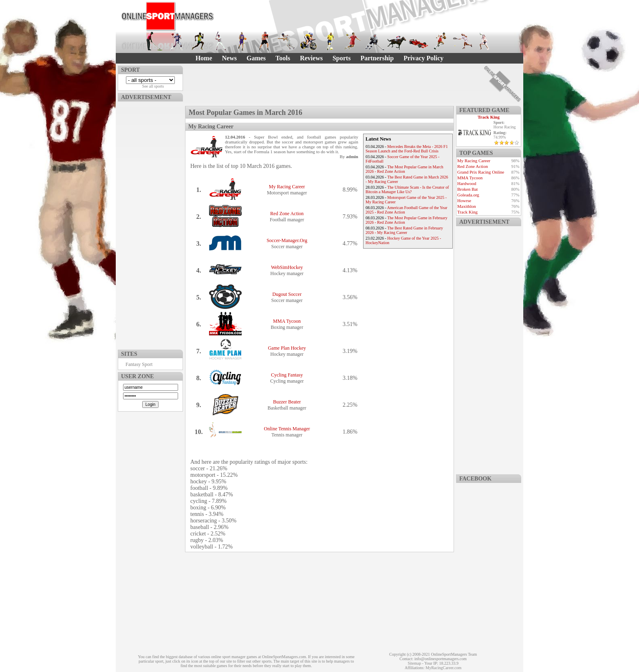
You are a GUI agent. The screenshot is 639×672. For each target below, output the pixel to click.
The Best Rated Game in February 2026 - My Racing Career (404, 230)
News (229, 58)
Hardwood (467, 183)
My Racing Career (287, 187)
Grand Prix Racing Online (481, 172)
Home (204, 58)
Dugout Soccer (287, 294)
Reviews (311, 58)
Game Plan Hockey (287, 348)
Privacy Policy (423, 58)
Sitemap (414, 663)
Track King (489, 117)
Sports (342, 58)
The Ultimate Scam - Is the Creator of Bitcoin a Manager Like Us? (407, 189)
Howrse (464, 200)
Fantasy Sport (139, 364)
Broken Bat (467, 189)
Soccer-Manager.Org (287, 240)
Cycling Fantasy (287, 375)
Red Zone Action (287, 214)
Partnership (377, 58)
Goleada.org (468, 195)
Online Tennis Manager (287, 429)
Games (256, 58)
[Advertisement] (150, 224)
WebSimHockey (287, 267)
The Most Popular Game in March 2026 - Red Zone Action (404, 169)
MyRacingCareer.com (443, 668)
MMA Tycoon (287, 321)
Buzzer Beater (287, 402)
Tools (283, 58)
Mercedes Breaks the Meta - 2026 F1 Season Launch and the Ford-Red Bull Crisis (407, 149)
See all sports (153, 86)
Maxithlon (467, 206)
